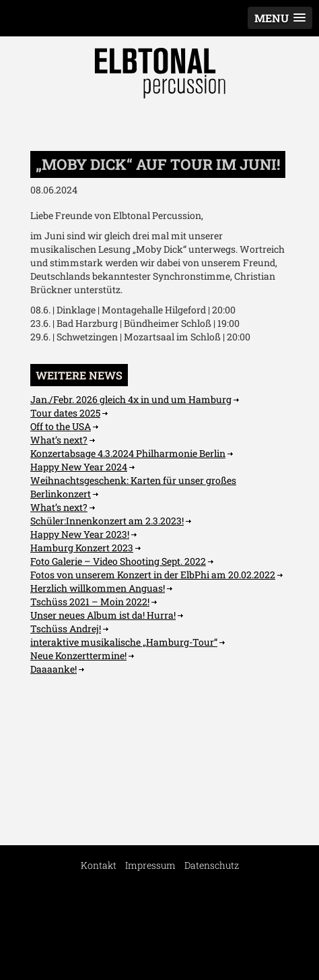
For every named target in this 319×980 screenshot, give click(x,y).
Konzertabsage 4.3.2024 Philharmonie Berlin (128, 453)
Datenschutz (212, 865)
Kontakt (99, 865)
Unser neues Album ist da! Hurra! (103, 615)
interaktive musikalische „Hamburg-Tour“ (124, 642)
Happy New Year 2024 (79, 467)
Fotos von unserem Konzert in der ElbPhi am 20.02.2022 (153, 575)
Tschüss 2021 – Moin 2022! (90, 602)
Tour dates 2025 (65, 413)
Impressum (150, 865)
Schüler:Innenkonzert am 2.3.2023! (107, 521)
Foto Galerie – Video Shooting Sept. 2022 (118, 561)
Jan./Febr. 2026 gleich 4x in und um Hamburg (131, 399)
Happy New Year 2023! (80, 534)
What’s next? (59, 440)
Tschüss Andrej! (66, 629)
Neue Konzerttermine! (78, 655)
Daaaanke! (54, 669)
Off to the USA (61, 426)
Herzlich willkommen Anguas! (98, 588)
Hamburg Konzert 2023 (82, 548)
